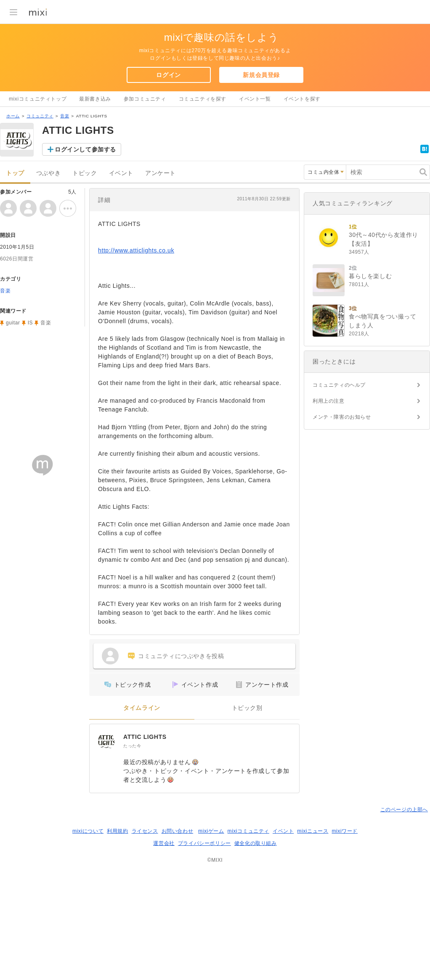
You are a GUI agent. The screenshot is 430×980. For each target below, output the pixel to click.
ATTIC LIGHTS (145, 737)
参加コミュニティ (145, 99)
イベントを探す (302, 99)
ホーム (13, 116)
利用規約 (117, 831)
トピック (85, 173)
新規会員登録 (261, 75)
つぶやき (48, 173)
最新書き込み (95, 99)
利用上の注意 (329, 401)
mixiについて (88, 831)
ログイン (168, 75)
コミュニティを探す (203, 99)
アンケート (161, 173)
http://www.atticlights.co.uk (136, 250)
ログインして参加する (85, 149)
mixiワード (345, 831)
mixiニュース (313, 831)
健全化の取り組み (256, 843)
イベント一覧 (255, 99)
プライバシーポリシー (204, 843)
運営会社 (164, 843)
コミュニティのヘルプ (339, 385)
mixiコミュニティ (248, 831)
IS (31, 323)
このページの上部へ (404, 810)
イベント (121, 173)
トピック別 (247, 708)
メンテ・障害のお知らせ (342, 417)
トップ (15, 173)
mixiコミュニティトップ (38, 99)
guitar (13, 323)
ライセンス (145, 831)
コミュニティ (40, 116)
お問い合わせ (178, 831)
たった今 (132, 746)
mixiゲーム (211, 831)
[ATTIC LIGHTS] (106, 741)
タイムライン (142, 708)
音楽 (65, 116)
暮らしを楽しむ (370, 276)
